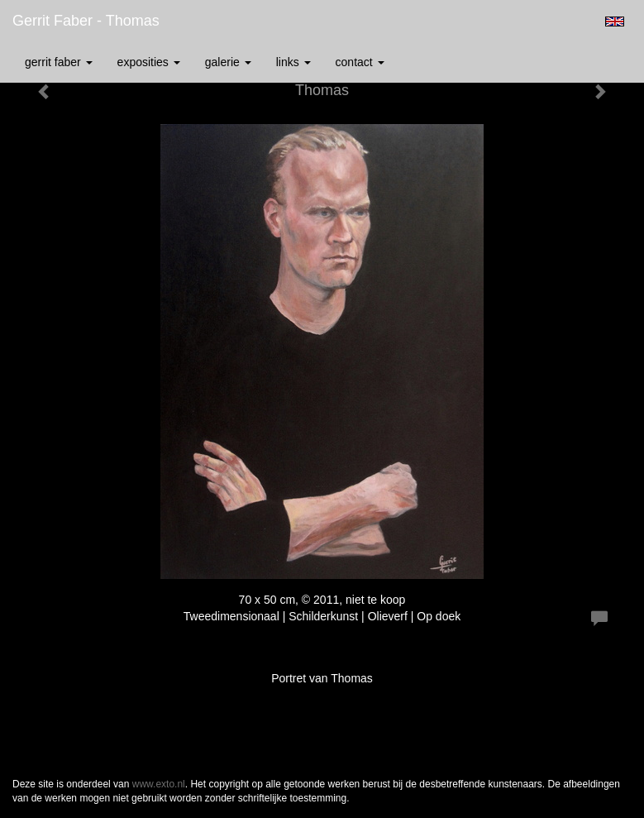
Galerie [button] (228, 62)
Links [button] (293, 62)
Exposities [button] (149, 62)
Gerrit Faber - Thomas (86, 21)
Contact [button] (360, 62)
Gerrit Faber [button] (59, 62)
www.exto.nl (159, 784)
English (615, 22)
